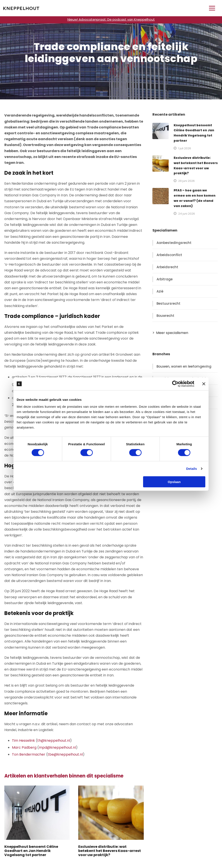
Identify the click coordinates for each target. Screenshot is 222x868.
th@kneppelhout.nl (54, 741)
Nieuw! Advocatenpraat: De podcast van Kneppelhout (111, 19)
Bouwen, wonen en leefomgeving (184, 366)
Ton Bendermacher (29, 754)
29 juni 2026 (186, 181)
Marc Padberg (24, 747)
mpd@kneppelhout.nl (57, 747)
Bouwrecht (165, 316)
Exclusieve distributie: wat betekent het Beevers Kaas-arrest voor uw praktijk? (110, 851)
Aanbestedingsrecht (174, 243)
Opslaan (174, 482)
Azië (160, 291)
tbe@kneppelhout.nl (65, 754)
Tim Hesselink (23, 741)
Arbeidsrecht (167, 267)
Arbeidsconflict (169, 255)
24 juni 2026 (187, 214)
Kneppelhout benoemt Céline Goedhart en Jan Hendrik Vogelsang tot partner (31, 851)
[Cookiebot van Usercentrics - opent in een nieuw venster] (175, 384)
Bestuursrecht (168, 303)
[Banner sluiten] (204, 384)
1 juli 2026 (185, 148)
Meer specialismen (172, 333)
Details (192, 469)
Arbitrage (165, 279)
